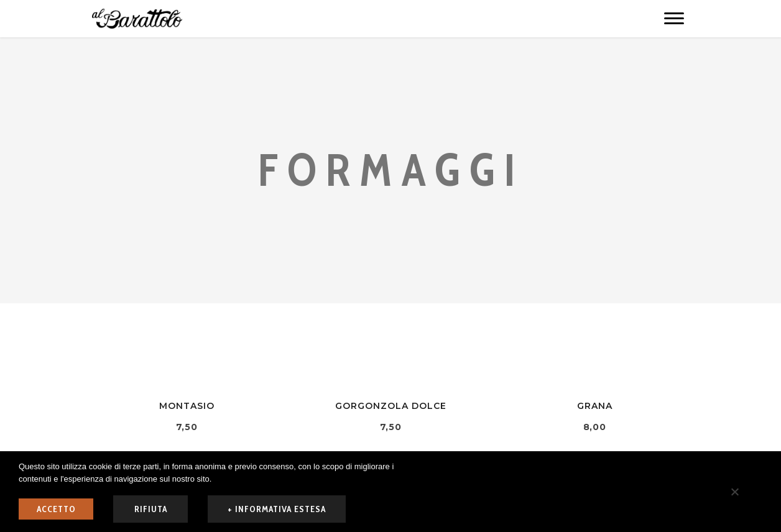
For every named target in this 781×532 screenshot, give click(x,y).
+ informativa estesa (277, 509)
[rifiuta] (734, 492)
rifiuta (151, 509)
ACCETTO (56, 509)
